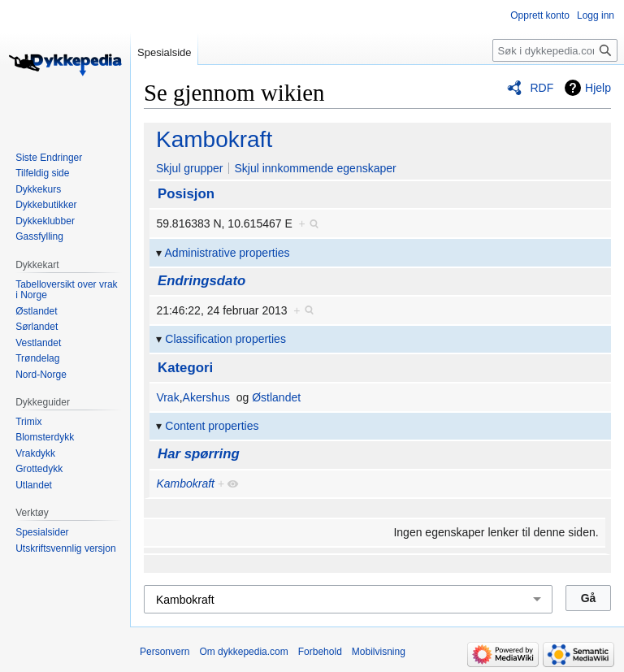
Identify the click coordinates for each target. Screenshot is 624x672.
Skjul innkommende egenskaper (315, 168)
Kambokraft (214, 139)
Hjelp (598, 88)
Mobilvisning (379, 652)
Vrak (167, 397)
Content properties (212, 426)
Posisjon (186, 194)
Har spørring (199, 454)
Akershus (206, 397)
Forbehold (320, 652)
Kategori (185, 368)
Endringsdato (201, 281)
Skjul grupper (190, 168)
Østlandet (276, 397)
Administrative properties (227, 253)
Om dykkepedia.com (243, 652)
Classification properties (225, 339)
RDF (542, 88)
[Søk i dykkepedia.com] (555, 50)
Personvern (165, 652)
